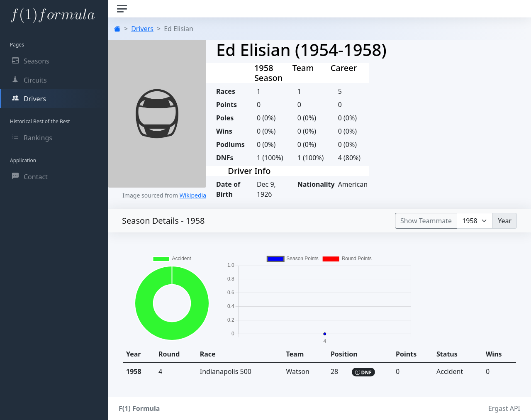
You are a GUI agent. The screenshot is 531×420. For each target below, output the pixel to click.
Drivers (142, 29)
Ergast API (504, 408)
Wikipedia (193, 195)
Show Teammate (426, 221)
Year (505, 221)
